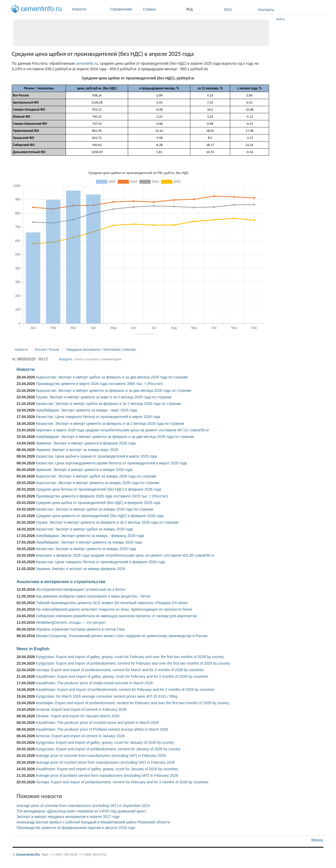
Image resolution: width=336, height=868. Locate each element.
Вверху (317, 840)
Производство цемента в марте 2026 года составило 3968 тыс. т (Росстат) (99, 384)
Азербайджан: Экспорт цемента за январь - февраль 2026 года (90, 536)
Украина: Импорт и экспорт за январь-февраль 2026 (81, 569)
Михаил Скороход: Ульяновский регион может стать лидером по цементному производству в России (122, 636)
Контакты (266, 10)
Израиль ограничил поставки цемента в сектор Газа (80, 629)
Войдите (66, 359)
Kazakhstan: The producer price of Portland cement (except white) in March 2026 (102, 729)
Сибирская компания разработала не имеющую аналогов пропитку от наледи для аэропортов (116, 616)
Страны (163, 9)
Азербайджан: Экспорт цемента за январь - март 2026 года (86, 410)
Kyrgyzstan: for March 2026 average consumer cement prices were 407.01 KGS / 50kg (107, 696)
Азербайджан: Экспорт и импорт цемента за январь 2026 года (89, 542)
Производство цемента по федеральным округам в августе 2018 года (76, 828)
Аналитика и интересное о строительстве (61, 582)
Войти (280, 19)
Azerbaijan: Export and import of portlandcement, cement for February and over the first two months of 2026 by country (132, 703)
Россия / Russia (47, 349)
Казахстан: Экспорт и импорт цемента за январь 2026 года (86, 549)
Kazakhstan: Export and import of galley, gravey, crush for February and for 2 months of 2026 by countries (122, 676)
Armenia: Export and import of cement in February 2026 (81, 709)
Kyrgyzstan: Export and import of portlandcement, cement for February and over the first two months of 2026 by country (133, 663)
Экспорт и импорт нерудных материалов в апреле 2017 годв (68, 817)
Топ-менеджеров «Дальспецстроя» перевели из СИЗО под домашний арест (81, 811)
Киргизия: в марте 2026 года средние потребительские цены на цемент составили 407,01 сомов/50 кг (123, 430)
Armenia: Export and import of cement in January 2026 (80, 736)
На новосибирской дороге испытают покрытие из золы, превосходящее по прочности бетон (114, 609)
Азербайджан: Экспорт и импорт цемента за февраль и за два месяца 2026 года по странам (115, 437)
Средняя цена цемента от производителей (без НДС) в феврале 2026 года (100, 516)
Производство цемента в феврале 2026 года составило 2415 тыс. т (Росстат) (102, 496)
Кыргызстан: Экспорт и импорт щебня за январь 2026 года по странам (96, 476)
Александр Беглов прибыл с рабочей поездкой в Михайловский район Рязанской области (93, 822)
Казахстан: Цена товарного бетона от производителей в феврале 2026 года (101, 562)
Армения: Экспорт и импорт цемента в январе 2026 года (84, 470)
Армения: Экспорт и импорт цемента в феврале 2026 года (86, 443)
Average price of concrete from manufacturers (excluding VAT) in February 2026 (101, 756)
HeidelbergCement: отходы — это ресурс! (71, 622)
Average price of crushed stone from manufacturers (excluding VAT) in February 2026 (105, 762)
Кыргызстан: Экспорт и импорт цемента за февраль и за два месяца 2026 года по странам (113, 390)
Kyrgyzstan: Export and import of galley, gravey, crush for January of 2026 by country (105, 742)
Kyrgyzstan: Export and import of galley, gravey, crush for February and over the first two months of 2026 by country (130, 657)
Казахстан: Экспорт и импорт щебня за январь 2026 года (84, 529)
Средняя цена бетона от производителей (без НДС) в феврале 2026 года (99, 489)
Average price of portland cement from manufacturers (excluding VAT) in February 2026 (107, 775)
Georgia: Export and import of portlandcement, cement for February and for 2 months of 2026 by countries (122, 782)
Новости (90, 9)
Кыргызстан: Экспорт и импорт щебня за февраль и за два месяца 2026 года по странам (112, 377)
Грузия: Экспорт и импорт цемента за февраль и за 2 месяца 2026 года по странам (107, 522)
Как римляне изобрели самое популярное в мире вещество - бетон (93, 596)
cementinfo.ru (87, 63)
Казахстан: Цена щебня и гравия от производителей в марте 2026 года (96, 456)
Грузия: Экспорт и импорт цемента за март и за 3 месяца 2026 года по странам (104, 397)
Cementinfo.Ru (28, 855)
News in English (33, 649)
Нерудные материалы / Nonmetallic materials (101, 349)
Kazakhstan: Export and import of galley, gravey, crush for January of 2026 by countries (107, 769)
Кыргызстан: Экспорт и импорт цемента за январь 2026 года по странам (98, 483)
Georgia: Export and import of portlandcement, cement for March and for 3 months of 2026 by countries (120, 670)
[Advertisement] (141, 33)
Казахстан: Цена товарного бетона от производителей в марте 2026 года (98, 417)
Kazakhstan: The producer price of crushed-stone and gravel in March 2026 (97, 723)
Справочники (125, 9)
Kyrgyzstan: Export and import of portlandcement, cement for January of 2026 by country (108, 749)
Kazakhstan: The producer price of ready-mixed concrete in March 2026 (94, 683)
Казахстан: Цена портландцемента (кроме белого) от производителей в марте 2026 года (111, 463)
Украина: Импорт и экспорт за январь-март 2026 (77, 450)
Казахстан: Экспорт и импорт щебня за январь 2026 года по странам (94, 509)
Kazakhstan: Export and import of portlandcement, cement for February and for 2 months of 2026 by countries (125, 690)
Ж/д (189, 9)
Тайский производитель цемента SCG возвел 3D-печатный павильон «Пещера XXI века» (112, 603)
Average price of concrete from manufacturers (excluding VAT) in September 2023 (83, 806)
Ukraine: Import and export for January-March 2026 (78, 716)
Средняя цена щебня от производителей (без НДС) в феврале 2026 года (98, 503)
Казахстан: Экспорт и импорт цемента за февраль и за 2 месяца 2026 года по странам (110, 424)
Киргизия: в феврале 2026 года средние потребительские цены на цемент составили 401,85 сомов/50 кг (125, 555)
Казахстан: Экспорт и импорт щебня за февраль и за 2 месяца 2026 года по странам (108, 404)
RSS (228, 10)
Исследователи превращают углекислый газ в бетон (81, 589)
